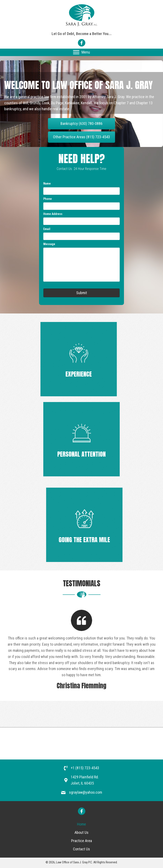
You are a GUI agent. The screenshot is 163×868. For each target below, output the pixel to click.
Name (47, 183)
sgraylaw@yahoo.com (86, 792)
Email (47, 229)
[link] (81, 824)
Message (49, 244)
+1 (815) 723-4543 (85, 768)
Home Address (53, 214)
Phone (48, 199)
